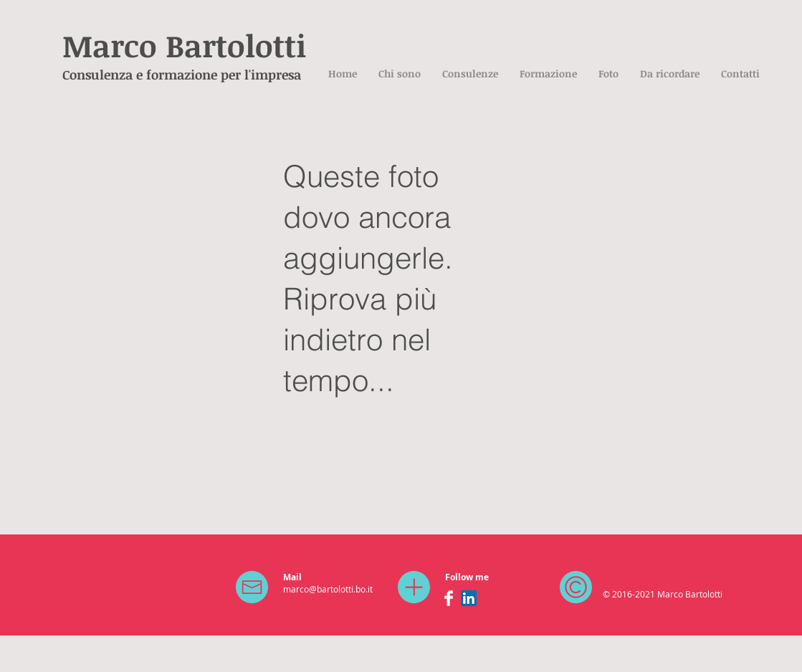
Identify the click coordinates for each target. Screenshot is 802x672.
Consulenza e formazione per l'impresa (182, 75)
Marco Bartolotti (185, 45)
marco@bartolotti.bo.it (328, 589)
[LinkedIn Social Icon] (469, 598)
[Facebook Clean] (449, 598)
